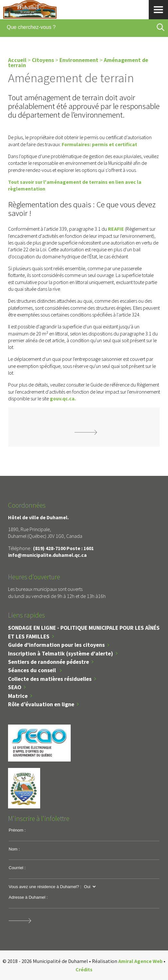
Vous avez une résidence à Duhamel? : (45, 887)
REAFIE (116, 229)
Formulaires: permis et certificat (100, 144)
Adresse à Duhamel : (28, 897)
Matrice (18, 696)
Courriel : (17, 868)
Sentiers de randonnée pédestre (49, 662)
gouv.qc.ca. (63, 398)
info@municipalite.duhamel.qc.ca (47, 555)
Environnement (79, 60)
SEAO (15, 687)
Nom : (14, 849)
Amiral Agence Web (140, 961)
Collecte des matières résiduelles (50, 679)
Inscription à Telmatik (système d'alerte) (61, 654)
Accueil (17, 60)
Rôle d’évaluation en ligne (41, 704)
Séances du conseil (33, 670)
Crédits (84, 969)
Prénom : (17, 830)
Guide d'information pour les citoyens (56, 645)
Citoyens (43, 60)
